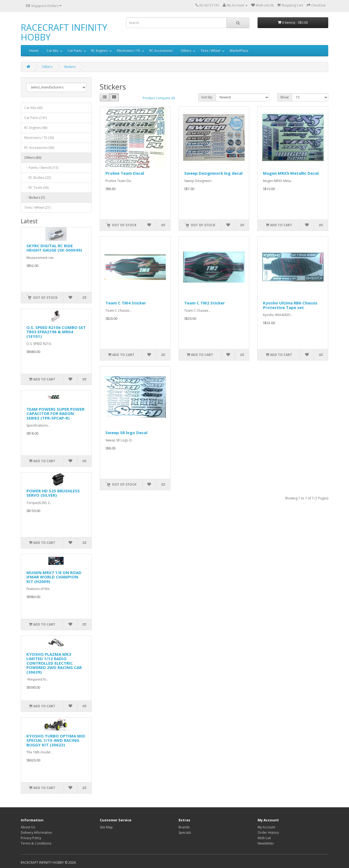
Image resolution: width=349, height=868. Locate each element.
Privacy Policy (31, 838)
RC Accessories (161, 51)
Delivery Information (36, 833)
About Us (28, 827)
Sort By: (207, 97)
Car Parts (75, 51)
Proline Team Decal (125, 173)
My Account (266, 827)
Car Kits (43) (33, 108)
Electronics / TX (129, 51)
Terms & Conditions (36, 843)
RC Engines (99, 51)
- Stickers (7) (35, 198)
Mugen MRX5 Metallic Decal (291, 173)
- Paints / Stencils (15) (41, 168)
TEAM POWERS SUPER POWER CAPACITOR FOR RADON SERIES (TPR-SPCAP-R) (55, 414)
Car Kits (52, 51)
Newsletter (266, 843)
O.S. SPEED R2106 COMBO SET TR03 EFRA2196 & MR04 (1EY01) (56, 332)
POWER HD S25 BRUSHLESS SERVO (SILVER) (53, 493)
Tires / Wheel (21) (37, 207)
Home (34, 51)
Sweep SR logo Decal (126, 433)
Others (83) (33, 158)
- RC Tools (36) (36, 188)
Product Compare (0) (159, 98)
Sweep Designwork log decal (213, 173)
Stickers (70, 67)
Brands (184, 827)
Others (186, 51)
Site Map (106, 827)
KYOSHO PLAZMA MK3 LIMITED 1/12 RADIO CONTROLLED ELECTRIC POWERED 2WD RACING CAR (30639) (54, 663)
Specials (185, 833)
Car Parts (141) (35, 118)
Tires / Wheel (211, 51)
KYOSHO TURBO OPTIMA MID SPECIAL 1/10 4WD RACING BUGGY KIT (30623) (56, 740)
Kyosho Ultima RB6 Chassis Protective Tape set (290, 305)
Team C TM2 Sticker (205, 303)
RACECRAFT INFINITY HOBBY (64, 32)
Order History (268, 833)
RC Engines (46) (36, 128)
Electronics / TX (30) (39, 138)
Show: (285, 97)
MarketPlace (239, 51)
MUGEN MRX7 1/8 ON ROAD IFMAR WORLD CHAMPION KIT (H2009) (54, 577)
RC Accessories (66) (39, 148)
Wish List (264, 838)
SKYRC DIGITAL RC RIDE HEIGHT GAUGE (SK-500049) (54, 248)
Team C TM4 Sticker (126, 303)
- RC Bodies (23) (37, 178)
